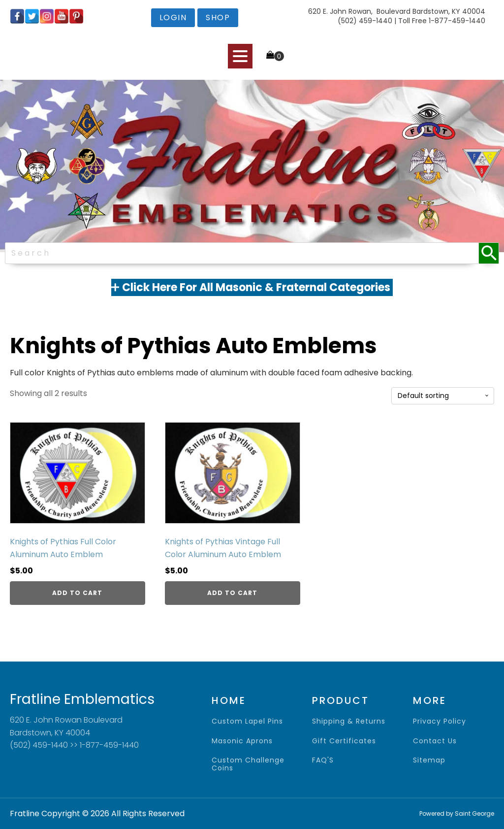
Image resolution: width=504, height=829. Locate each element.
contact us (435, 741)
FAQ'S (323, 760)
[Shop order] (443, 396)
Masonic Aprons (242, 741)
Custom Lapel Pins (247, 721)
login (173, 17)
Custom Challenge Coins (248, 764)
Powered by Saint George (457, 813)
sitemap (429, 760)
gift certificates (344, 741)
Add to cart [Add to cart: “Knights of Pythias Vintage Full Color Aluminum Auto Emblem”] (232, 593)
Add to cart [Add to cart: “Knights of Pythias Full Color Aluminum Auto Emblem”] (77, 593)
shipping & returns (349, 721)
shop (218, 17)
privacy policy (440, 721)
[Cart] (275, 56)
